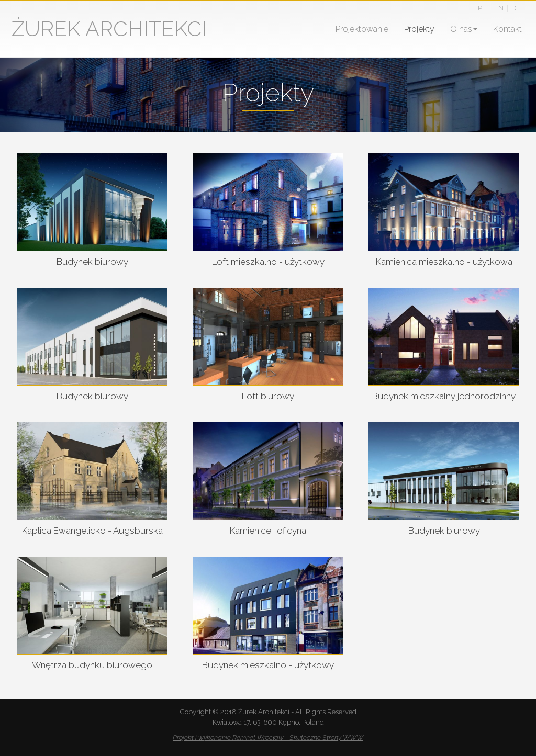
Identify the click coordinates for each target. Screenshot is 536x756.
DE (516, 8)
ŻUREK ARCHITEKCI (109, 29)
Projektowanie (362, 29)
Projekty (419, 29)
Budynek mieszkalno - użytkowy (268, 665)
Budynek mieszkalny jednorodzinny (444, 396)
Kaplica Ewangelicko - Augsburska (92, 531)
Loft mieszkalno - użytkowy (268, 262)
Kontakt (507, 29)
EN (499, 8)
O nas (464, 29)
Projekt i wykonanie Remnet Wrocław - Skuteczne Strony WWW (268, 737)
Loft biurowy (268, 396)
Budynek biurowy (92, 262)
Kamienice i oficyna (268, 531)
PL (482, 8)
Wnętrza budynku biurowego (92, 665)
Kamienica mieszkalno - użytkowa (444, 262)
